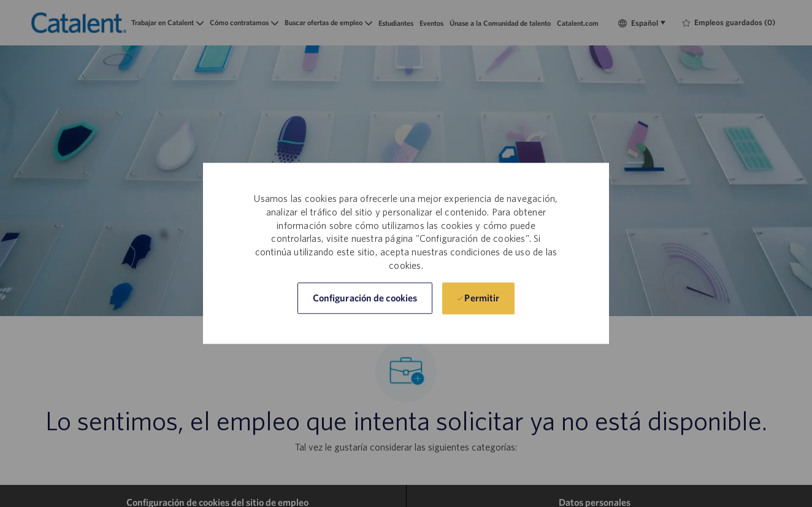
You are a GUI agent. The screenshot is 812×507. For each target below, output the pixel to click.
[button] (365, 299)
